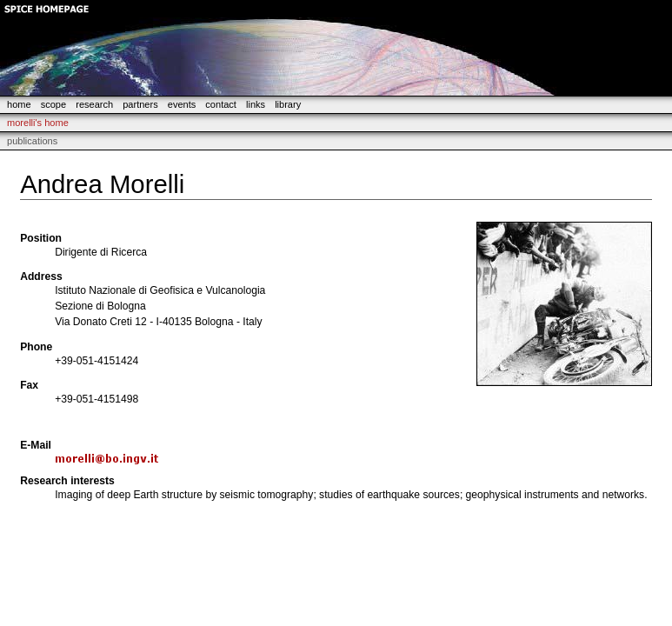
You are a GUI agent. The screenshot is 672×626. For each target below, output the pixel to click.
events (182, 104)
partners (140, 104)
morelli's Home (38, 123)
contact (221, 104)
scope (53, 104)
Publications (32, 141)
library (288, 104)
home (19, 104)
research (94, 104)
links (256, 104)
